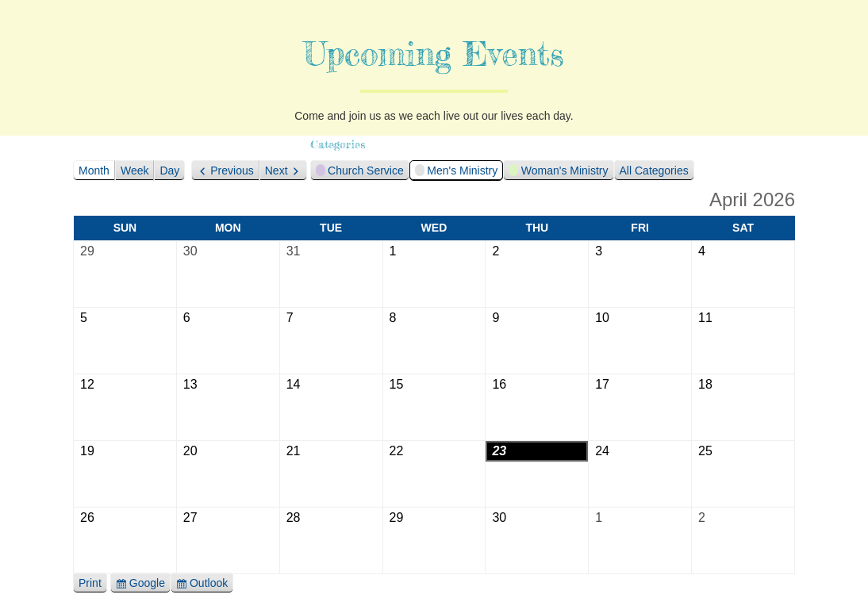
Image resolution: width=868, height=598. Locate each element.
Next (277, 171)
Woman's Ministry (558, 172)
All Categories (654, 171)
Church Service (360, 172)
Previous (232, 171)
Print (93, 584)
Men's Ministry (457, 172)
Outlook (209, 584)
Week (135, 171)
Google (148, 584)
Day (169, 171)
